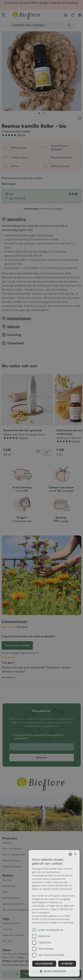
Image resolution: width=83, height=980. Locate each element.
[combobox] (70, 854)
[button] (54, 971)
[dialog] (54, 913)
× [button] (75, 854)
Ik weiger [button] (67, 964)
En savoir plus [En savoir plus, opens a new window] (67, 923)
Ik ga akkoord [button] (44, 964)
